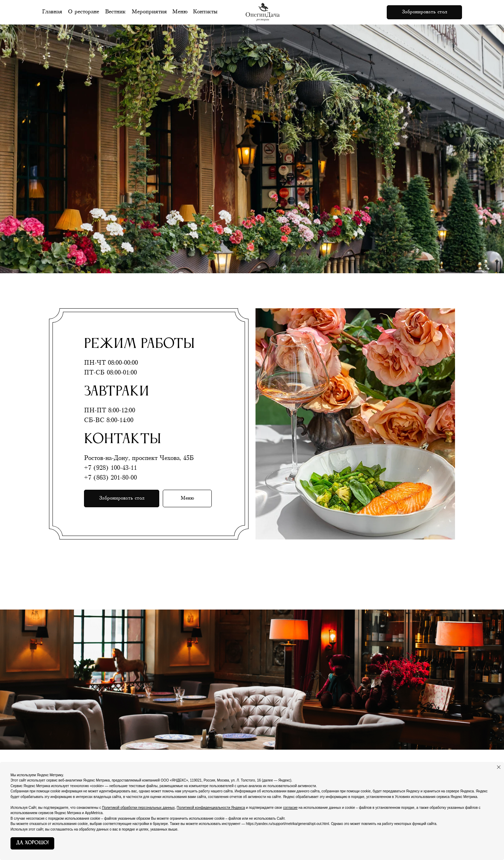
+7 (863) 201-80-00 (110, 478)
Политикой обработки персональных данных (138, 808)
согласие (290, 808)
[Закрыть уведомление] (499, 767)
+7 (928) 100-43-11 (110, 468)
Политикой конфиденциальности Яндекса (211, 808)
